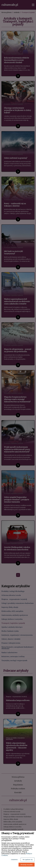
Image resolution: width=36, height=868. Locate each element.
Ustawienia (14, 860)
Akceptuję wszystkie (27, 865)
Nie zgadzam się (28, 860)
